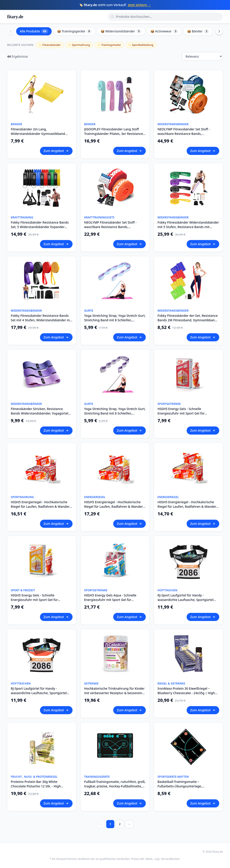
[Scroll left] (11, 31)
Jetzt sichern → (139, 5)
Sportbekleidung (141, 45)
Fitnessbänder (50, 45)
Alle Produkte (34, 31)
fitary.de (15, 17)
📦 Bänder (198, 31)
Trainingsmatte (109, 45)
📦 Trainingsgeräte (74, 31)
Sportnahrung (79, 45)
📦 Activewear (164, 31)
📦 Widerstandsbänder (121, 31)
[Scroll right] (219, 31)
